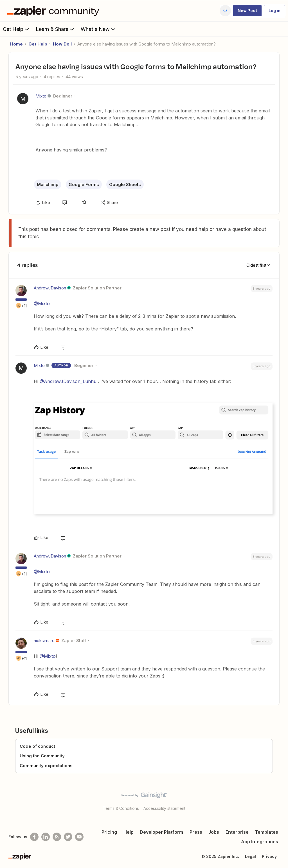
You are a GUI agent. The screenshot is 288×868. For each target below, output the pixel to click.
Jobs (214, 832)
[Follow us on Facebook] (34, 837)
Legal (250, 856)
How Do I (62, 44)
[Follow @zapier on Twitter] (68, 837)
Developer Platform (161, 832)
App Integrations (260, 842)
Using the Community (42, 756)
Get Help (16, 29)
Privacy (269, 856)
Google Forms (84, 184)
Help (129, 832)
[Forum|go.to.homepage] (55, 11)
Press (196, 832)
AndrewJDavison (50, 288)
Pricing (109, 832)
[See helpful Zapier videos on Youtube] (79, 837)
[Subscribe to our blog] (57, 837)
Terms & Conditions (121, 808)
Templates (266, 832)
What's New (99, 29)
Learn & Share (55, 29)
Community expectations (46, 766)
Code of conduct (37, 746)
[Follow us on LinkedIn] (46, 837)
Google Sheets (125, 184)
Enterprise (237, 832)
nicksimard (44, 641)
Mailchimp (48, 184)
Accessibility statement (164, 808)
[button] (247, 11)
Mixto (41, 96)
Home (16, 44)
